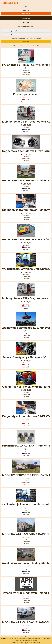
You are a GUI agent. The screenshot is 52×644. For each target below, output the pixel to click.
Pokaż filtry (26, 41)
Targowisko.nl (10, 3)
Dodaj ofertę (26, 14)
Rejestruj (26, 10)
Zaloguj (26, 7)
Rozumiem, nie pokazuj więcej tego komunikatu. (26, 642)
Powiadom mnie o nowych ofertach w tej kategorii (26, 38)
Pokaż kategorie (26, 18)
